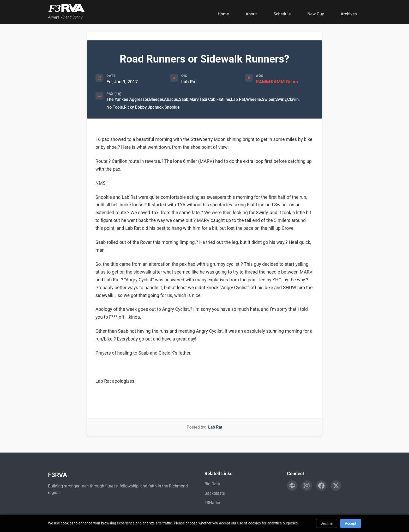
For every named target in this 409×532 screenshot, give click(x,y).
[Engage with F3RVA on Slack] (292, 486)
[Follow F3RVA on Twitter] (336, 486)
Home (223, 14)
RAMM (263, 82)
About (251, 14)
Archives (349, 14)
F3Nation (213, 503)
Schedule (282, 14)
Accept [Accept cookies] (351, 523)
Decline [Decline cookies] (327, 523)
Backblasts (215, 493)
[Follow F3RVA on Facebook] (321, 486)
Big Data (212, 484)
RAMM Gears (284, 82)
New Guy (316, 14)
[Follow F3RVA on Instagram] (307, 486)
